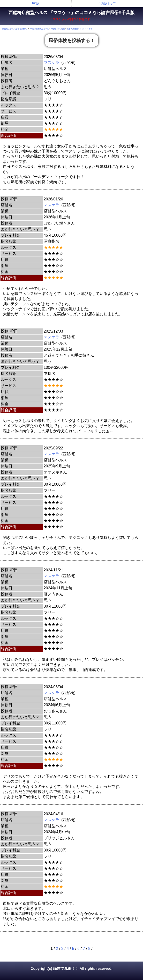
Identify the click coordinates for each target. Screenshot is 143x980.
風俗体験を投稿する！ (72, 40)
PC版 (36, 3)
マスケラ (52, 63)
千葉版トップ (107, 3)
